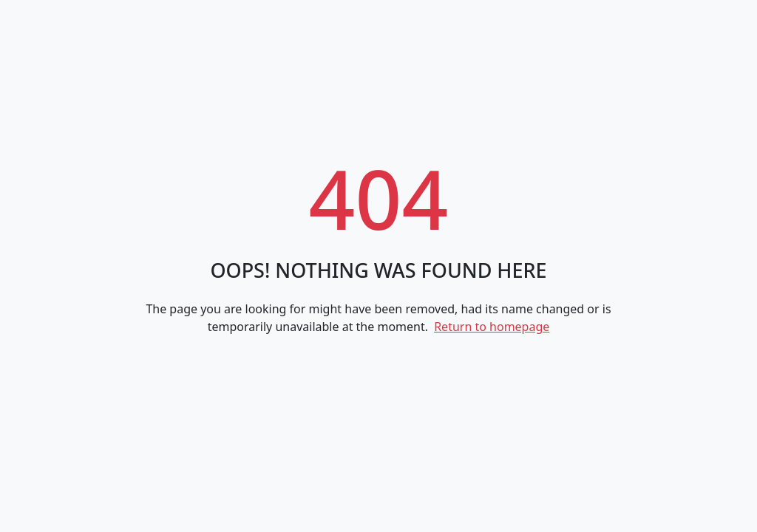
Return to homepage (492, 327)
